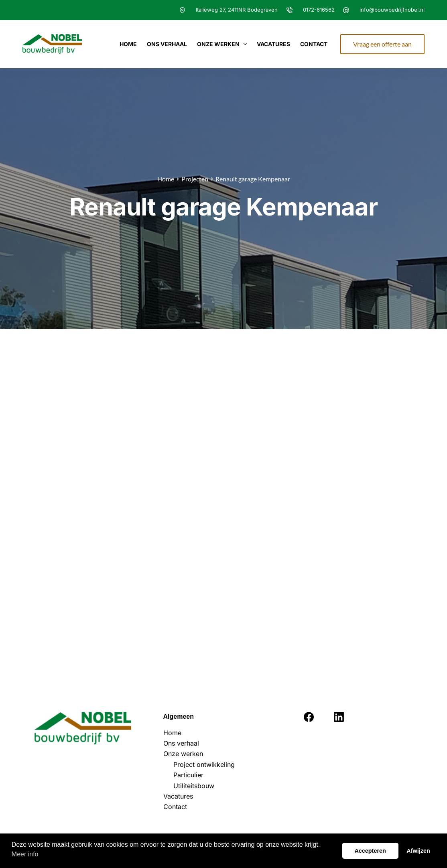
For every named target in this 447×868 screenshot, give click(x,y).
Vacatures (273, 44)
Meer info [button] (25, 854)
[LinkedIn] (339, 717)
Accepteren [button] (370, 851)
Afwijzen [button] (418, 851)
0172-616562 (319, 10)
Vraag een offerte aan (382, 44)
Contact (314, 44)
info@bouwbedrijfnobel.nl (392, 10)
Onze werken (224, 44)
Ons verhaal (167, 44)
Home (128, 44)
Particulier (188, 775)
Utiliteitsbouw (194, 786)
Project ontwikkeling (204, 764)
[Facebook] (309, 717)
